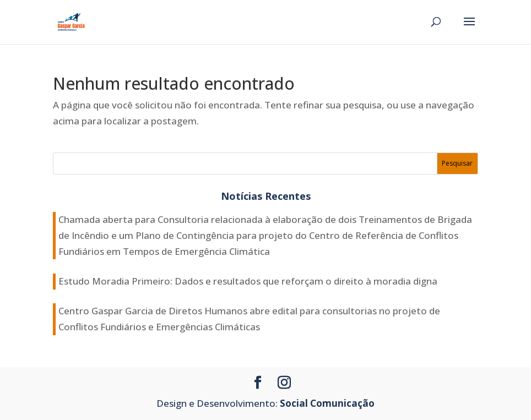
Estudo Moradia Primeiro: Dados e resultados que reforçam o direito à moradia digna (248, 281)
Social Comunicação (327, 403)
